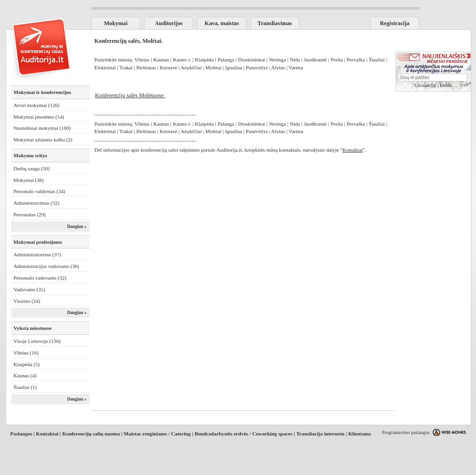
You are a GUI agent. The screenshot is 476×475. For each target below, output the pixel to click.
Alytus (278, 67)
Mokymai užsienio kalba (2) (43, 140)
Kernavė (168, 67)
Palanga (226, 60)
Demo (446, 85)
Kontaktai (47, 434)
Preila (337, 60)
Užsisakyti (425, 85)
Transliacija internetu (320, 434)
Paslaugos (21, 434)
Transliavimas (275, 23)
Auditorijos (169, 23)
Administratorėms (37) (37, 254)
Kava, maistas (222, 23)
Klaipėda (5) (26, 364)
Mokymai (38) (29, 180)
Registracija (395, 23)
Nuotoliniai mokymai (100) (42, 128)
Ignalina (234, 67)
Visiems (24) (27, 301)
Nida (295, 60)
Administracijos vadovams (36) (46, 266)
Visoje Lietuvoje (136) (37, 341)
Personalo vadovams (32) (40, 278)
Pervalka (356, 60)
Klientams (360, 434)
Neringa (278, 60)
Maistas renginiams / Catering (157, 434)
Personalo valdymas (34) (39, 191)
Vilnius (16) (26, 353)
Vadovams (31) (29, 289)
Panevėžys (257, 67)
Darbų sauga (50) (32, 168)
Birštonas (146, 67)
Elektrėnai (106, 67)
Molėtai (214, 67)
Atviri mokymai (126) (36, 105)
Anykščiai (191, 67)
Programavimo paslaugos (406, 432)
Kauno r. (183, 60)
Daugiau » (77, 227)
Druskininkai (251, 60)
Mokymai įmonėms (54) (39, 117)
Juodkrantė (315, 60)
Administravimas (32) (36, 203)
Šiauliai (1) (25, 387)
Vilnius (142, 60)
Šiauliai (377, 60)
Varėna (296, 67)
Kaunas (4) (25, 375)
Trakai (126, 67)
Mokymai (116, 23)
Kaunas (161, 60)
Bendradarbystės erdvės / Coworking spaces (243, 434)
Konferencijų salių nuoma (91, 434)
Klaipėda (204, 60)
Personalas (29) (30, 214)
